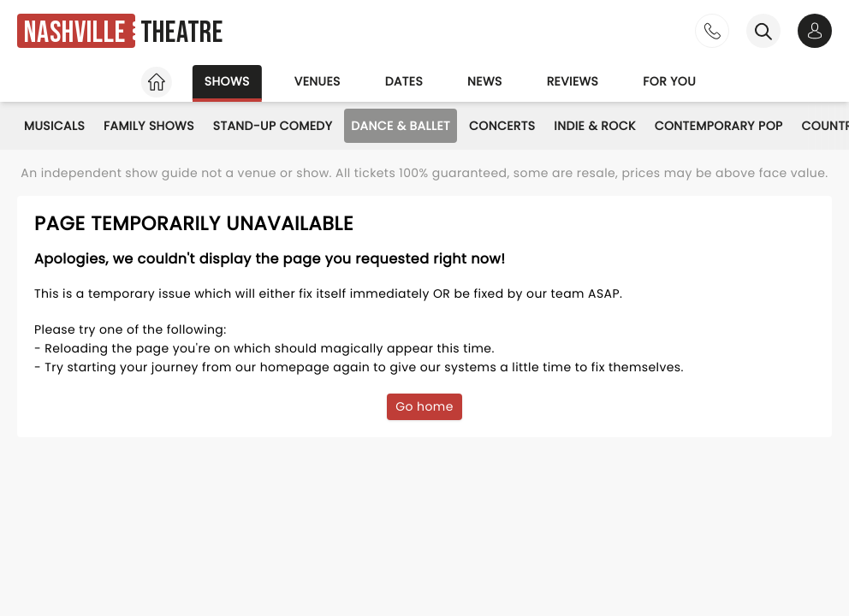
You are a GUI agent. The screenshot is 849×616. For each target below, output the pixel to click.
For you (669, 81)
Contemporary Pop (719, 126)
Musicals (54, 126)
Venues (318, 81)
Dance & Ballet (401, 126)
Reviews (573, 81)
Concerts (502, 126)
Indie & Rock (594, 126)
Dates (404, 81)
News (485, 81)
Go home (424, 406)
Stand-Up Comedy (273, 126)
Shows (227, 81)
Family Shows (149, 126)
